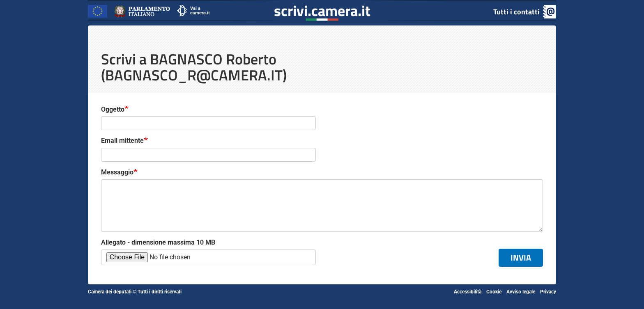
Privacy (548, 292)
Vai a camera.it (200, 11)
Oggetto (113, 109)
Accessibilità (468, 292)
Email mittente (122, 141)
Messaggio (117, 172)
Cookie (494, 292)
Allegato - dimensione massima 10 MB (158, 242)
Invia (521, 257)
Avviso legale (521, 292)
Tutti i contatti (516, 12)
